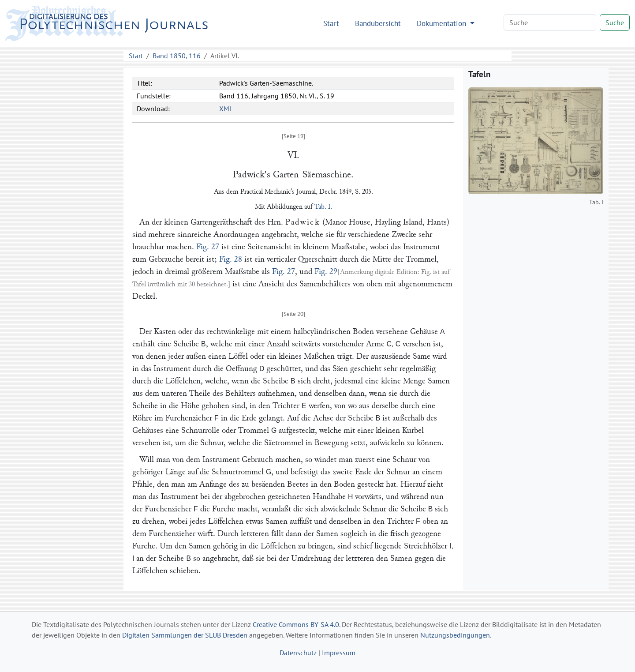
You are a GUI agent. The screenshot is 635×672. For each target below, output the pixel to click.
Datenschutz (298, 653)
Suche (615, 23)
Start (331, 23)
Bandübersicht (378, 23)
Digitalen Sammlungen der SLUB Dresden (185, 635)
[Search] (550, 23)
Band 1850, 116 (177, 56)
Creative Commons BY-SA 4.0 (296, 624)
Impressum (339, 653)
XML (226, 109)
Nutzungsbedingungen (455, 635)
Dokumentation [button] (443, 23)
